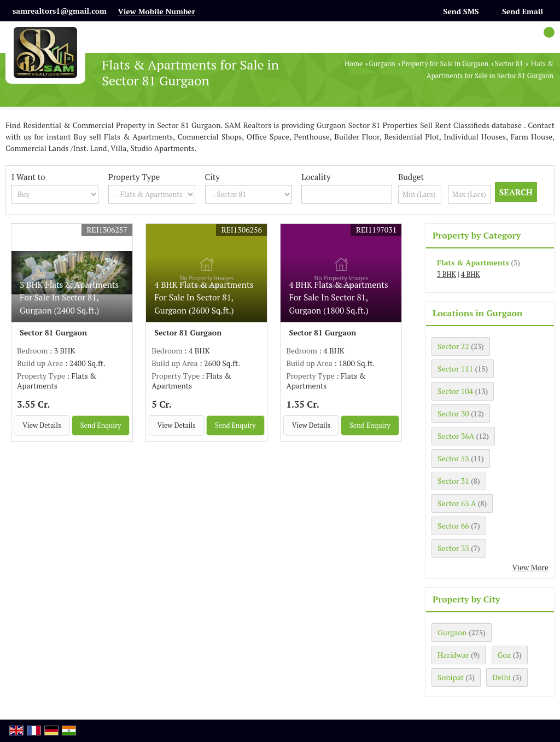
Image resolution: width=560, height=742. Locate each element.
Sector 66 (453, 526)
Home (354, 64)
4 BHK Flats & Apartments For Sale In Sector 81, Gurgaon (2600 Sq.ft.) (204, 297)
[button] (156, 11)
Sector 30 (453, 413)
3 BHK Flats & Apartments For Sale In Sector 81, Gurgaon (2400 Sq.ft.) (69, 297)
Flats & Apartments (473, 262)
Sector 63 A (457, 503)
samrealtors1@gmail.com (60, 11)
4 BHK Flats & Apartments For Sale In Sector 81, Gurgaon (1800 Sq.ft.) (338, 297)
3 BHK (447, 274)
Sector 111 (455, 369)
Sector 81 (509, 64)
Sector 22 (453, 346)
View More (530, 567)
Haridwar (453, 655)
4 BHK (471, 274)
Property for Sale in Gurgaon (445, 64)
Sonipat (451, 677)
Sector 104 (455, 391)
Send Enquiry (101, 425)
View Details (42, 425)
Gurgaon (382, 64)
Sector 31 (453, 481)
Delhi (501, 677)
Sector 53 (453, 458)
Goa (504, 655)
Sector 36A (456, 436)
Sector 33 (453, 548)
